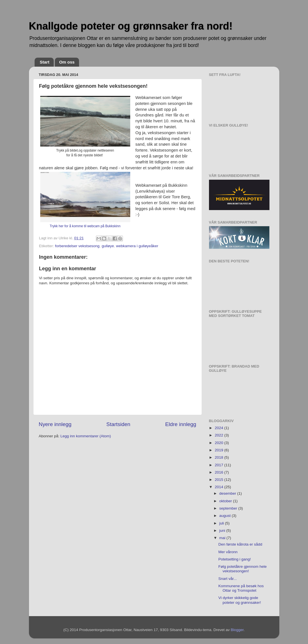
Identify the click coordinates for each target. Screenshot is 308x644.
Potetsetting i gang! (235, 559)
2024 (219, 428)
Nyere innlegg (55, 424)
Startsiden (118, 424)
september (229, 508)
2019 (219, 450)
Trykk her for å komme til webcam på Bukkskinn (85, 226)
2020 (219, 443)
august (226, 516)
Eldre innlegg (181, 424)
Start (44, 62)
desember (228, 493)
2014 (219, 487)
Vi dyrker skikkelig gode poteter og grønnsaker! (240, 600)
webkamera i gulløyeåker (137, 246)
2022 (219, 435)
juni (223, 531)
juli (222, 523)
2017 (219, 465)
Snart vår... (227, 579)
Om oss (67, 62)
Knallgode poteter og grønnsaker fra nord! (131, 26)
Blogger (237, 630)
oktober (226, 501)
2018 (219, 457)
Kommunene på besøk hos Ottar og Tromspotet (241, 588)
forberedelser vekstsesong (77, 246)
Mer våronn (228, 552)
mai (223, 538)
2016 (219, 472)
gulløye (108, 246)
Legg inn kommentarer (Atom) (86, 436)
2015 (219, 480)
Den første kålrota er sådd (240, 544)
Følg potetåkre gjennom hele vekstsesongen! (242, 569)
